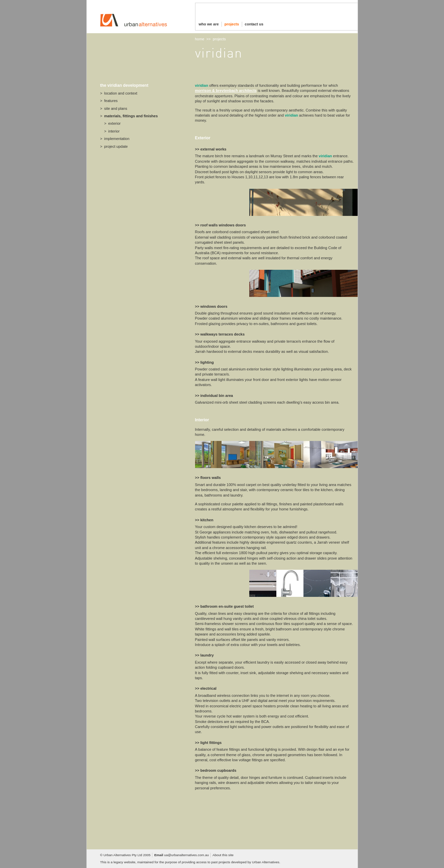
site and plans (116, 108)
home (200, 39)
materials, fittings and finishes (131, 116)
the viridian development (124, 85)
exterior (115, 123)
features (111, 101)
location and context (121, 93)
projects (232, 24)
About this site (223, 855)
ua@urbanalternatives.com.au (187, 855)
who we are (209, 24)
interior (114, 131)
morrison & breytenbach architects (226, 90)
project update (116, 146)
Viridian (202, 85)
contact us (254, 24)
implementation (117, 139)
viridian (291, 115)
